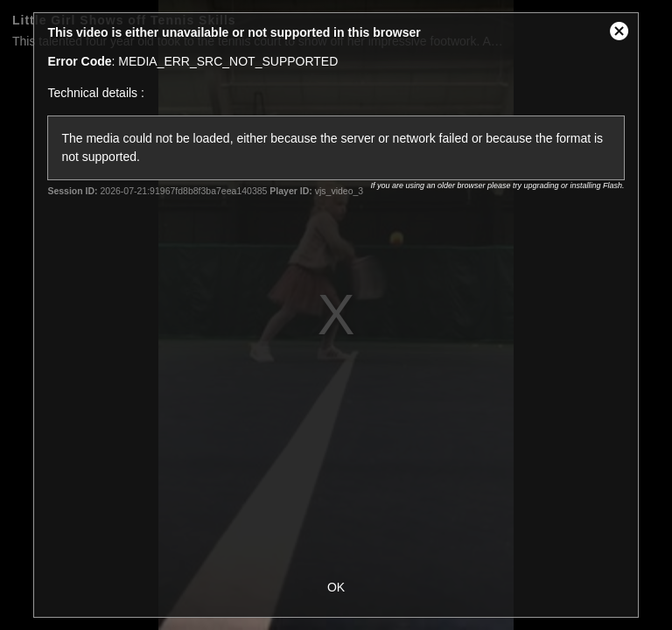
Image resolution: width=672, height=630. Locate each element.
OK (336, 587)
